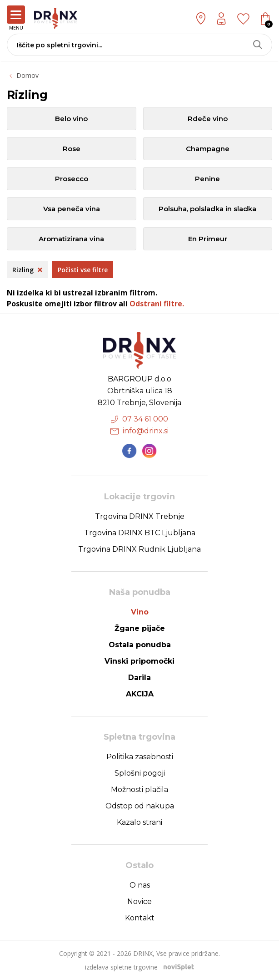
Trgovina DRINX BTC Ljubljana (140, 533)
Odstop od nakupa (140, 806)
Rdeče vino (208, 119)
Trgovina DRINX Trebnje (140, 516)
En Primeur (208, 239)
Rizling (27, 270)
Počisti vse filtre (83, 270)
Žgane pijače (140, 628)
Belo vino (71, 119)
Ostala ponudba (140, 645)
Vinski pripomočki (139, 661)
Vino (140, 612)
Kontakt (140, 918)
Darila (139, 678)
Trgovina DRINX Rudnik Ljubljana (139, 549)
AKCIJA (140, 694)
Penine (207, 179)
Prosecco (72, 179)
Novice (139, 901)
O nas (140, 885)
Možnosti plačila (139, 790)
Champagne (208, 149)
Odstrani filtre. (157, 304)
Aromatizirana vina (71, 239)
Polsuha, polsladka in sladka (207, 209)
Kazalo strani (139, 822)
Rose (72, 149)
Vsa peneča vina (72, 209)
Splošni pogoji (140, 773)
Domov (27, 75)
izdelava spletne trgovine (121, 967)
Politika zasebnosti (140, 757)
